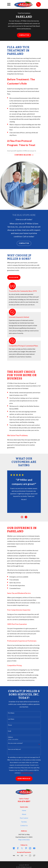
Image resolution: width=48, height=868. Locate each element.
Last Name (11, 719)
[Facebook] (18, 848)
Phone (10, 725)
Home (24, 810)
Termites (24, 822)
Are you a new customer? (15, 743)
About (24, 814)
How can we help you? (14, 749)
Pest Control (24, 818)
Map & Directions (24, 840)
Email (10, 731)
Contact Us (24, 35)
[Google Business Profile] (14, 848)
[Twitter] (22, 848)
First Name (11, 713)
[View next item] (26, 517)
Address (11, 737)
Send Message (24, 779)
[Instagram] (30, 848)
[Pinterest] (26, 848)
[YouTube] (34, 848)
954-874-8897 (24, 801)
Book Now (14, 277)
